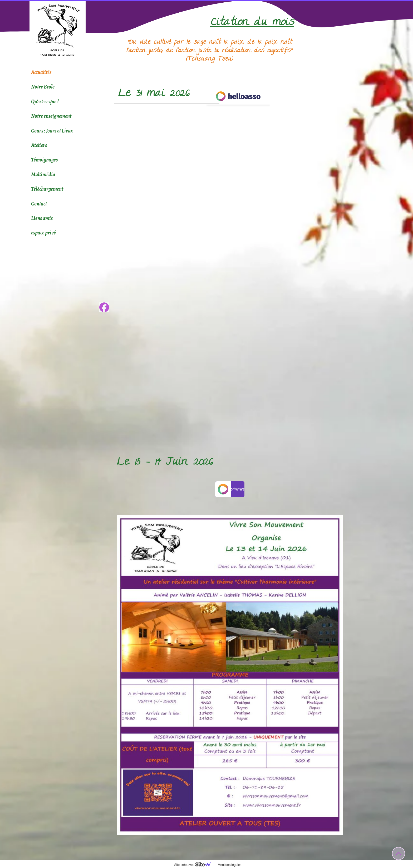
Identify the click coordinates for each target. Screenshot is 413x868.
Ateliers (39, 145)
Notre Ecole (43, 87)
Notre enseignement (51, 116)
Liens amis (42, 218)
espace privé (43, 233)
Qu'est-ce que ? (45, 102)
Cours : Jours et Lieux (52, 131)
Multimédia (43, 175)
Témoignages (44, 160)
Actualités (41, 72)
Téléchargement (47, 189)
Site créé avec (194, 865)
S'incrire (230, 489)
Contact (39, 204)
